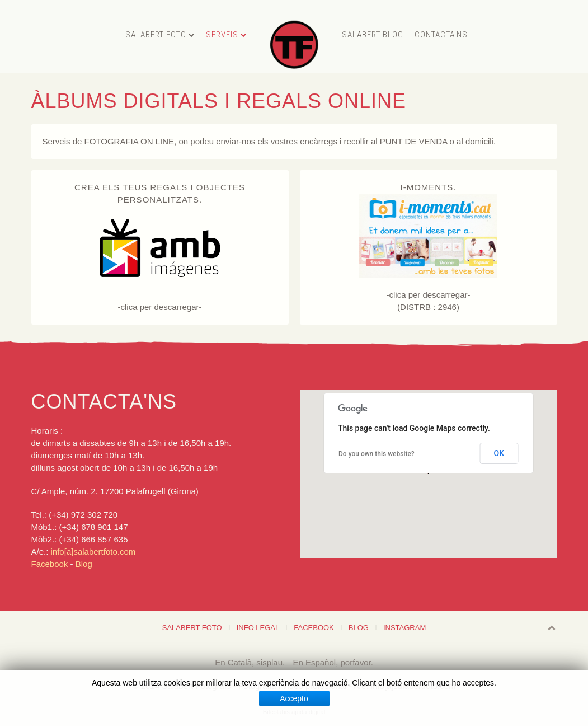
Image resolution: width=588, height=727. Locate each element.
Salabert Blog (373, 35)
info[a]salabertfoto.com (93, 552)
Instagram (404, 628)
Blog (84, 564)
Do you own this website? (377, 454)
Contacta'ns (441, 35)
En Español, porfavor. (333, 662)
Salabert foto (156, 35)
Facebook (51, 564)
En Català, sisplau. (251, 662)
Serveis (222, 35)
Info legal (258, 628)
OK (499, 453)
